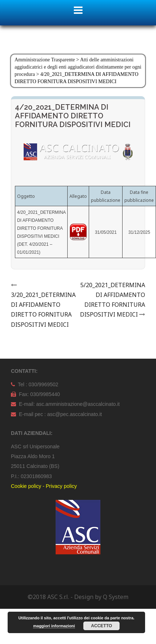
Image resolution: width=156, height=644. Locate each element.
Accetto (101, 626)
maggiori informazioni (54, 626)
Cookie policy (26, 486)
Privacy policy (61, 486)
